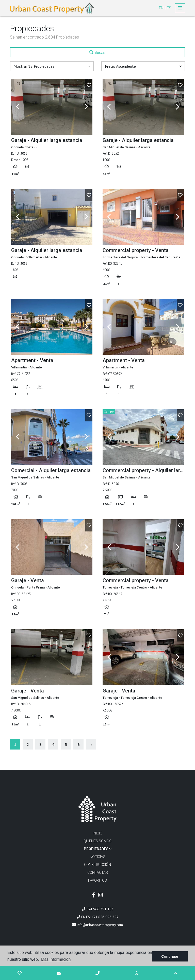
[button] (52, 66)
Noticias (97, 857)
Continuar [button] (170, 956)
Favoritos (97, 880)
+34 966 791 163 (98, 909)
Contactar (98, 872)
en (162, 8)
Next (86, 107)
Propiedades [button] (98, 849)
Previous (18, 107)
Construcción (97, 865)
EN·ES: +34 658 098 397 (98, 917)
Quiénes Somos (97, 841)
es (169, 8)
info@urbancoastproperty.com (97, 925)
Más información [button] (56, 959)
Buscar (98, 52)
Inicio (97, 833)
